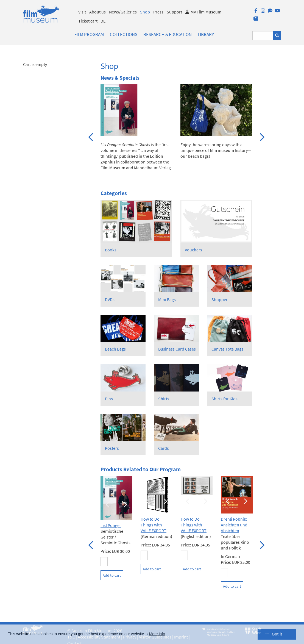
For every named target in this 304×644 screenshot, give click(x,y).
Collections (124, 34)
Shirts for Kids (224, 399)
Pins (109, 399)
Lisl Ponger (111, 525)
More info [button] (157, 634)
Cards (164, 448)
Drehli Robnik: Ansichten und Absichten (234, 525)
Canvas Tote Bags (227, 349)
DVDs (110, 299)
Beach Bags (115, 349)
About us (97, 12)
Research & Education (168, 34)
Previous (91, 136)
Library (206, 34)
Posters (112, 448)
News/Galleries (123, 12)
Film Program (89, 34)
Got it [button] (277, 634)
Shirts (164, 399)
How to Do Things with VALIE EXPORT (154, 525)
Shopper (220, 299)
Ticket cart (88, 21)
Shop (145, 12)
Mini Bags (167, 299)
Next (262, 136)
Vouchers (193, 250)
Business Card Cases (177, 349)
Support (174, 12)
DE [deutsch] (103, 21)
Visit (82, 12)
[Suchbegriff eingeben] (263, 36)
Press (158, 12)
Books (111, 250)
